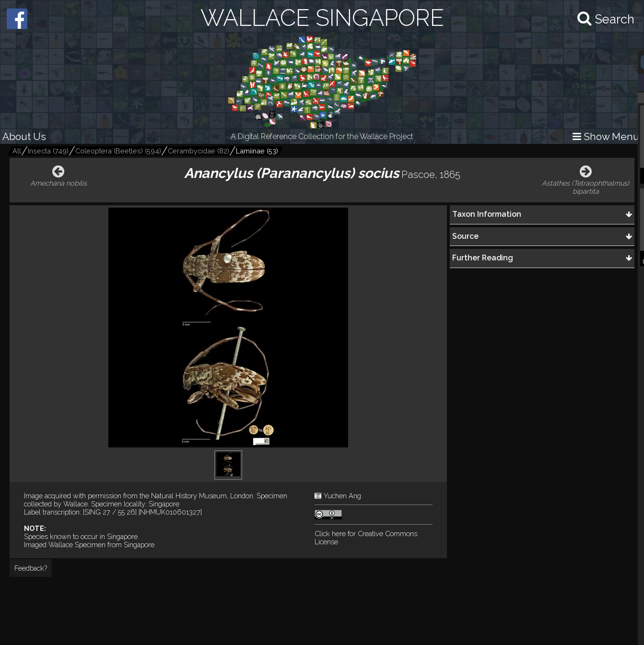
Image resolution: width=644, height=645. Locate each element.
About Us (24, 136)
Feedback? (31, 568)
